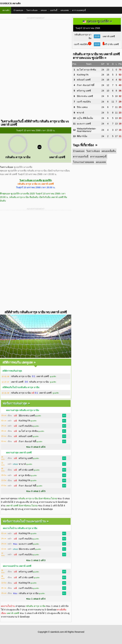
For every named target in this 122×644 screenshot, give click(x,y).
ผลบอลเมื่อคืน (108, 151)
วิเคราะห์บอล (32, 10)
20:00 (97, 36)
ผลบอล (44, 10)
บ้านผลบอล (18, 10)
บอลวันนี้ (54, 10)
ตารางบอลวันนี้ (81, 157)
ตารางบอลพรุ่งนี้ (79, 10)
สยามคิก (6, 10)
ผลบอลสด (65, 10)
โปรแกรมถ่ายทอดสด (83, 162)
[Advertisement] (36, 45)
